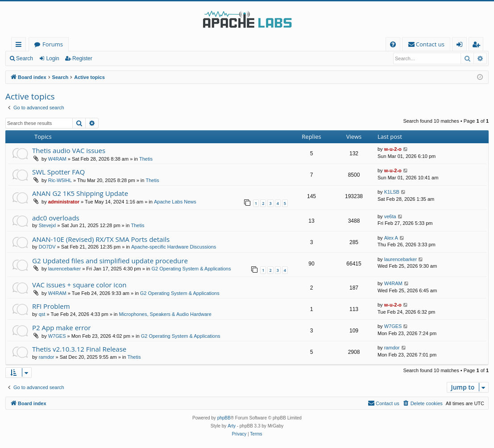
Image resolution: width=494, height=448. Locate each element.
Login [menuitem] (461, 46)
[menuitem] (393, 44)
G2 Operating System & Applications (191, 269)
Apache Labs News (175, 202)
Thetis (146, 159)
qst (42, 314)
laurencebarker (64, 269)
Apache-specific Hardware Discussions (174, 247)
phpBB (224, 418)
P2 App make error (62, 328)
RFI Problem (51, 306)
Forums (53, 44)
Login (52, 58)
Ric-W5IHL (60, 180)
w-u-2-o (393, 149)
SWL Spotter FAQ (58, 172)
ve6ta (390, 216)
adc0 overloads (56, 218)
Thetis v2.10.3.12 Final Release (79, 349)
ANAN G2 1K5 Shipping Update (80, 193)
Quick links (20, 46)
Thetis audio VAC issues (69, 150)
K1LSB (392, 192)
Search (25, 58)
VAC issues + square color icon (79, 285)
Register (82, 58)
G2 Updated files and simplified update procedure (110, 261)
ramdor (47, 357)
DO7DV (47, 247)
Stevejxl (48, 225)
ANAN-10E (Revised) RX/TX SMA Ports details (101, 239)
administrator (64, 202)
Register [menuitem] (478, 46)
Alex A (391, 238)
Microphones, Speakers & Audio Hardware (165, 314)
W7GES (57, 336)
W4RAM (57, 159)
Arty (232, 426)
